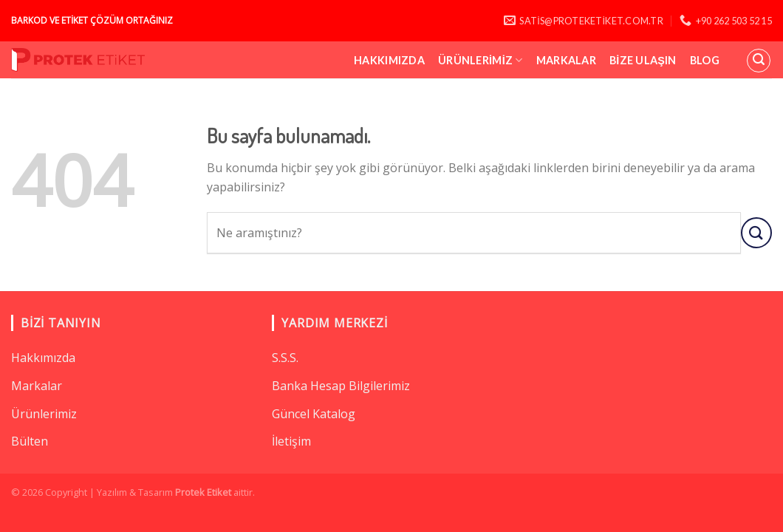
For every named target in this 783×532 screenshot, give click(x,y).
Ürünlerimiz (481, 60)
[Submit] (756, 232)
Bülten (30, 441)
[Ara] (759, 61)
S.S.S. (285, 358)
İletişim (291, 441)
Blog (705, 60)
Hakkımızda (389, 60)
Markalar (566, 60)
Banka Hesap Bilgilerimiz (341, 386)
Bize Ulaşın (643, 60)
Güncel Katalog (314, 414)
